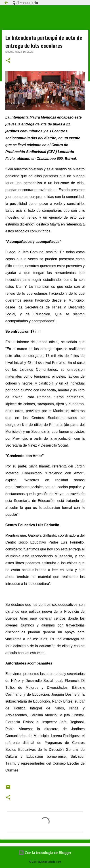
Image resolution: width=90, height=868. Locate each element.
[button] (8, 61)
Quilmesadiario (25, 3)
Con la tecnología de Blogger (45, 853)
